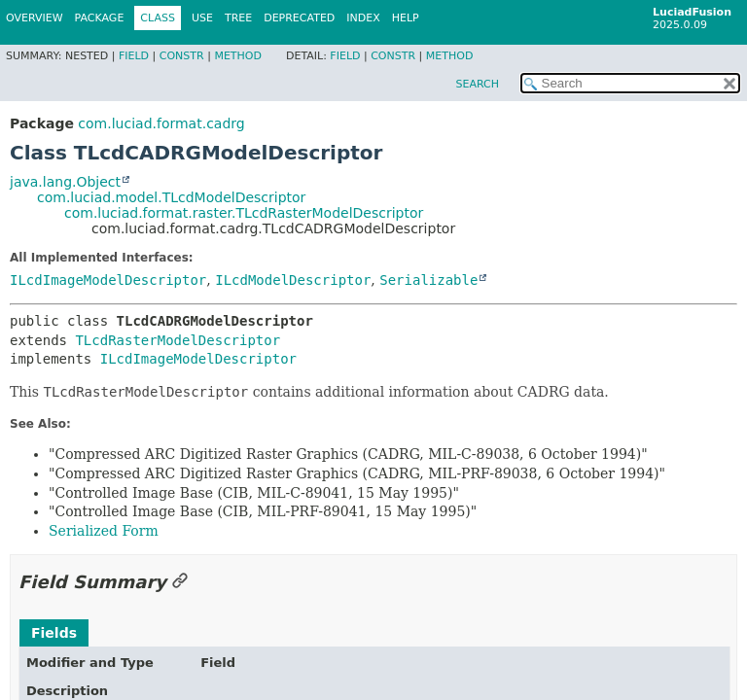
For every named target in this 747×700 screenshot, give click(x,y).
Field (134, 56)
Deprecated (299, 18)
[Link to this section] (180, 582)
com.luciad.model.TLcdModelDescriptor (171, 197)
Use (202, 18)
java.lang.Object (65, 182)
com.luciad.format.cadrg (161, 123)
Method (238, 56)
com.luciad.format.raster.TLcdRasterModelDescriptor (244, 213)
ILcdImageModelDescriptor (108, 280)
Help (406, 18)
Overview (35, 18)
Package (100, 18)
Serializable (428, 280)
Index (363, 18)
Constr (182, 56)
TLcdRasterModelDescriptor (178, 340)
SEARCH (477, 84)
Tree (238, 18)
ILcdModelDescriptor (293, 280)
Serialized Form (104, 531)
